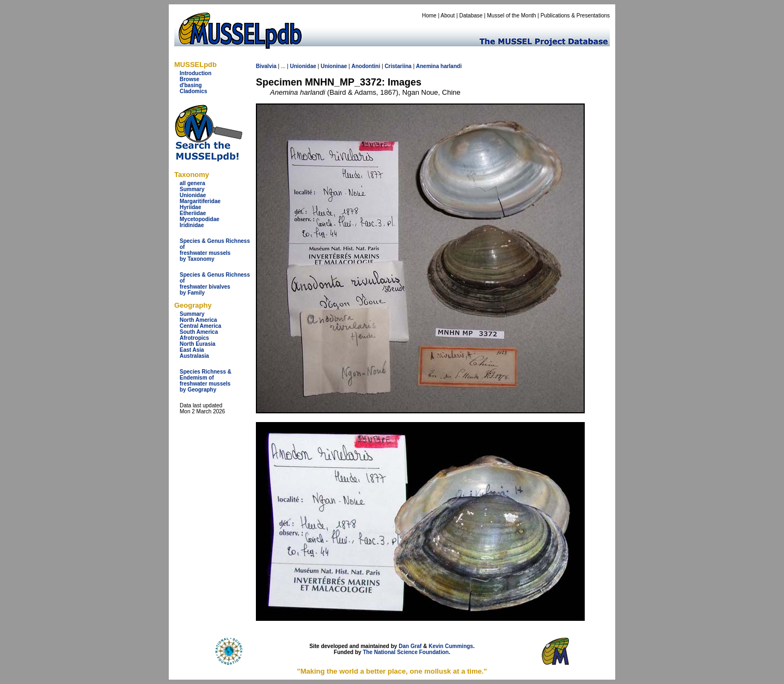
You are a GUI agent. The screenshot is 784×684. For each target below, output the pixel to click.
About (448, 16)
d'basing (191, 85)
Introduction (195, 73)
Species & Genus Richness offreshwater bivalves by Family (215, 284)
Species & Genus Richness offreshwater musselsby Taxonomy (215, 250)
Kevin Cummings (451, 646)
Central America (200, 326)
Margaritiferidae (200, 201)
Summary (192, 189)
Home (429, 16)
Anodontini (366, 66)
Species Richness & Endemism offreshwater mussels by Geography (206, 381)
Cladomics (194, 91)
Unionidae (193, 195)
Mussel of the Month (512, 16)
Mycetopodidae (200, 219)
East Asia (192, 350)
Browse (189, 79)
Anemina (427, 66)
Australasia (194, 356)
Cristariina (398, 66)
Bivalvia (266, 66)
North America (198, 320)
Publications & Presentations (575, 16)
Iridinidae (192, 225)
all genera (192, 183)
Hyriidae (190, 207)
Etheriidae (193, 213)
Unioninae (334, 66)
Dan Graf (410, 646)
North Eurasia (198, 344)
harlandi (451, 66)
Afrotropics (194, 338)
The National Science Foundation (406, 652)
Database (471, 16)
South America (199, 332)
